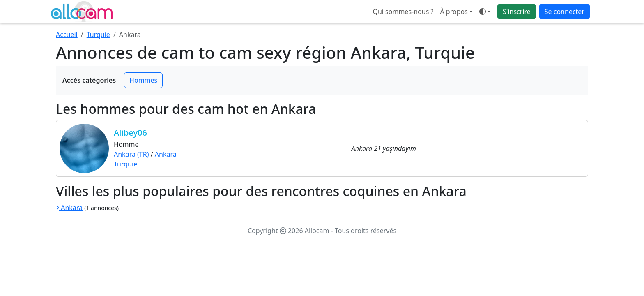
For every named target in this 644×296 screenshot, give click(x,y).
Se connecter (565, 12)
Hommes (143, 80)
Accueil (67, 35)
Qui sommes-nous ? (403, 12)
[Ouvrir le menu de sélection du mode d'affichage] (485, 12)
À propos (454, 12)
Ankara (166, 154)
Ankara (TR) (131, 154)
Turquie (98, 35)
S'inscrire (517, 12)
